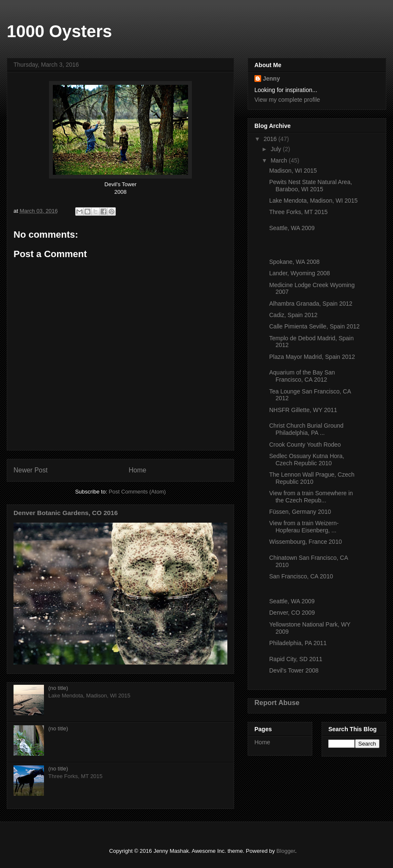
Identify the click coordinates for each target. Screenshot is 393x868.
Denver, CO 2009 (292, 613)
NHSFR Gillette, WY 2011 (303, 410)
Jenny (271, 79)
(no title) (58, 688)
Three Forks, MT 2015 (298, 212)
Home (138, 470)
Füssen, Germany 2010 (300, 512)
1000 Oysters (59, 31)
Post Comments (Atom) (137, 492)
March (280, 160)
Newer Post (31, 470)
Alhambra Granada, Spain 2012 (311, 304)
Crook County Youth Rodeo (305, 445)
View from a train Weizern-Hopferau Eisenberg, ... (304, 527)
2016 (271, 139)
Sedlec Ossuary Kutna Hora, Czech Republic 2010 (307, 460)
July (277, 149)
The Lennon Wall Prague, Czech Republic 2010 (312, 478)
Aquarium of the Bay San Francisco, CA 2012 (302, 376)
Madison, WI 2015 (293, 171)
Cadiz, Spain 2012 (293, 315)
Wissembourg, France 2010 (306, 542)
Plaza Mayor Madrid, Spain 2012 (312, 357)
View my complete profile (287, 100)
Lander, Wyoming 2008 (300, 273)
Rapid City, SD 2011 (296, 659)
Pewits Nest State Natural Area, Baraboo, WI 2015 (311, 186)
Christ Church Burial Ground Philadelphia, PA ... (306, 429)
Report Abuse (277, 703)
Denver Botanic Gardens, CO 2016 (66, 513)
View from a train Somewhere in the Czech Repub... (311, 497)
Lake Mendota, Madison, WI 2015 (313, 201)
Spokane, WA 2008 (294, 262)
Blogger (286, 851)
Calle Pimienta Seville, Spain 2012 (314, 326)
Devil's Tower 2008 (294, 670)
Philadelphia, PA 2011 (298, 643)
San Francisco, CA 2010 (301, 576)
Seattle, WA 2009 (292, 228)
